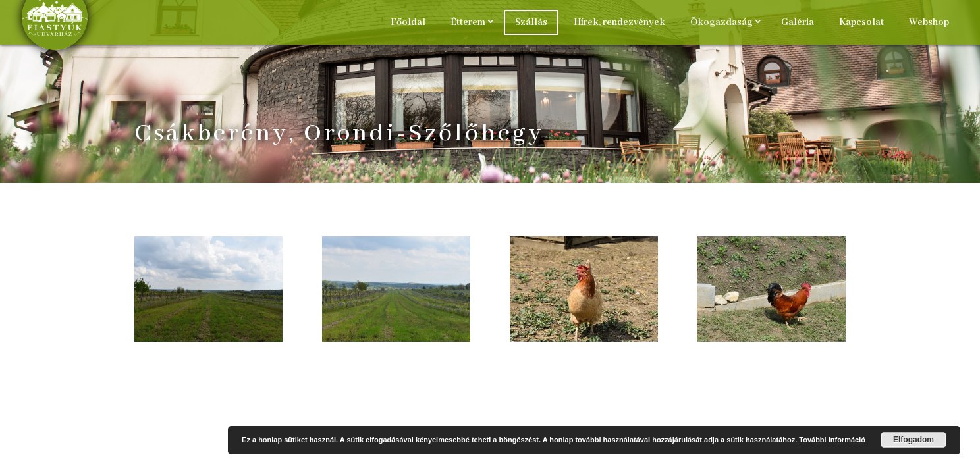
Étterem (468, 22)
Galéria (798, 22)
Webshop (929, 22)
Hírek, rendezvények (619, 22)
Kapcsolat (861, 22)
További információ (832, 440)
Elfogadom (913, 440)
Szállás (531, 22)
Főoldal (408, 22)
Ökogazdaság (721, 22)
